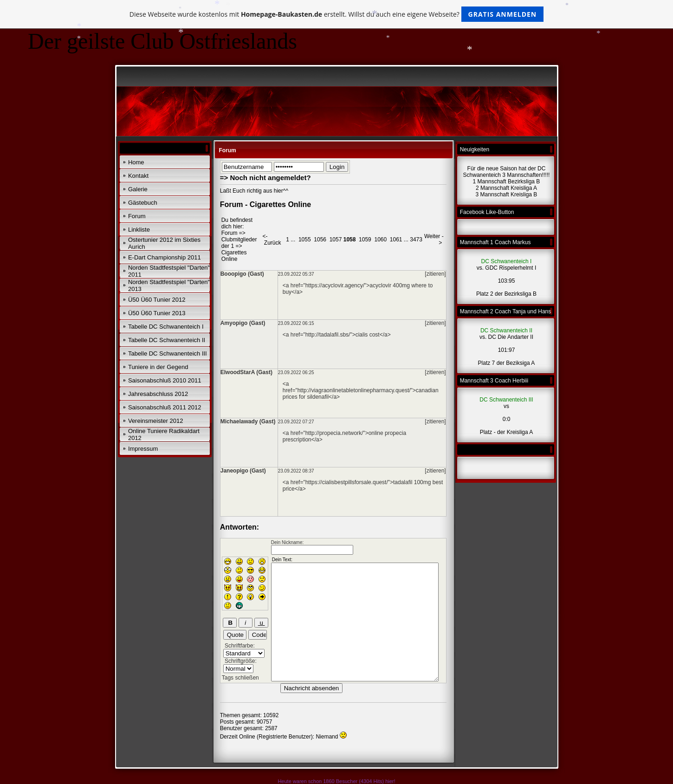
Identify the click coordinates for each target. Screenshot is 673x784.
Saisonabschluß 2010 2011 (165, 380)
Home (136, 162)
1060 (380, 240)
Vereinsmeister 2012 (156, 421)
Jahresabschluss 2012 (158, 394)
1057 (336, 240)
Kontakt (138, 176)
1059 (365, 240)
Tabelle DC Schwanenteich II (167, 340)
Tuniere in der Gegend (158, 367)
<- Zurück (272, 240)
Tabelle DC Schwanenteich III (168, 353)
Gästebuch (143, 203)
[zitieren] (435, 274)
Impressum (143, 449)
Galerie (138, 189)
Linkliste (139, 230)
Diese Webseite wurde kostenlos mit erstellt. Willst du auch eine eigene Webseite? (337, 14)
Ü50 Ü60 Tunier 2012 (157, 300)
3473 (416, 240)
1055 (305, 240)
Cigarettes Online (234, 256)
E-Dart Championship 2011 (165, 257)
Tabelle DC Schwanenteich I (166, 327)
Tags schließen (240, 678)
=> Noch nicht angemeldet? (265, 178)
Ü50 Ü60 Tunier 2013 (157, 313)
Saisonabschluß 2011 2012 (165, 407)
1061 (396, 240)
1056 (320, 240)
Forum (137, 216)
